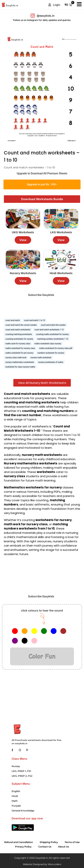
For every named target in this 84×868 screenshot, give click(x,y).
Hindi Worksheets (61, 273)
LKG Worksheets (61, 232)
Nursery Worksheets (23, 273)
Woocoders (54, 864)
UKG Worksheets (23, 232)
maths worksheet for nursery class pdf (56, 348)
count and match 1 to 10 (34, 320)
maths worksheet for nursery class (20, 348)
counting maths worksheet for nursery (52, 334)
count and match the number (53, 325)
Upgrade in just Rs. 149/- (42, 185)
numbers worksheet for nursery (51, 353)
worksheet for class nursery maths (20, 367)
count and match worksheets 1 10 (49, 330)
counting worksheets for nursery (19, 339)
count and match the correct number (21, 325)
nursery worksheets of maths (51, 362)
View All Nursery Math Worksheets (42, 383)
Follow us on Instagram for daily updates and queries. (42, 20)
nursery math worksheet (41, 358)
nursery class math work (16, 358)
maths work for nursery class (18, 344)
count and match (13, 320)
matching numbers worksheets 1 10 (53, 339)
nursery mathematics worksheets (20, 362)
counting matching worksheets (19, 334)
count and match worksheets (18, 330)
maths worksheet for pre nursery (19, 353)
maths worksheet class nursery (48, 344)
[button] (54, 5)
